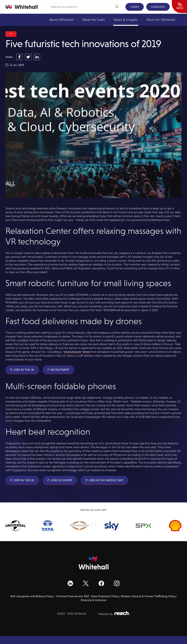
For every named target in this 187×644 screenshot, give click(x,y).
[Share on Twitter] (29, 57)
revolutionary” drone (77, 352)
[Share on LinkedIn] (37, 57)
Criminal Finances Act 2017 (73, 596)
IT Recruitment (58, 370)
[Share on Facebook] (20, 57)
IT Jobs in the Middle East (104, 480)
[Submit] (117, 7)
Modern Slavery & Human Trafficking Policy (148, 596)
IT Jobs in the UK (22, 370)
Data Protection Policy (105, 596)
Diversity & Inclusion (93, 600)
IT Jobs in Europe (60, 480)
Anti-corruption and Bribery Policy (32, 596)
